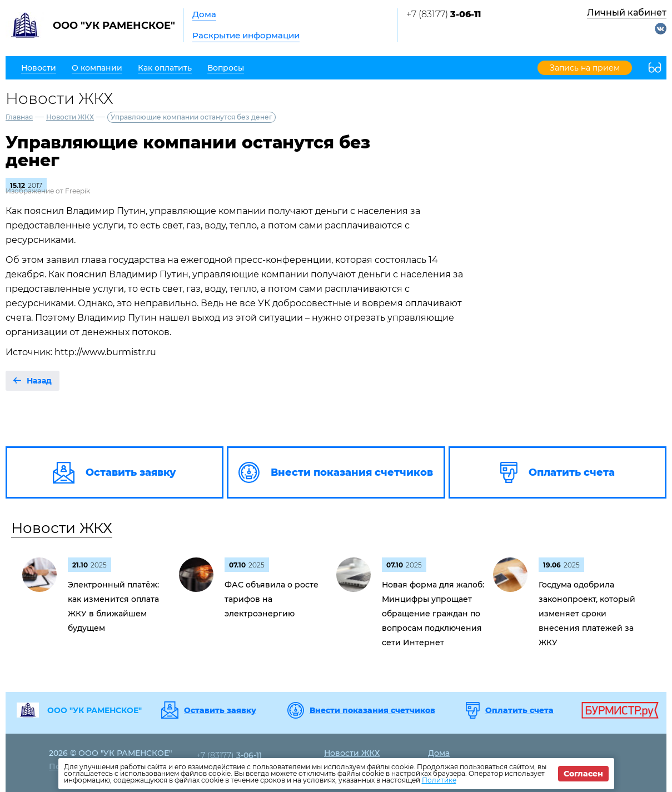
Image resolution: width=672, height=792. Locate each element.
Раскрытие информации (246, 35)
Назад (39, 381)
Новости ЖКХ (70, 117)
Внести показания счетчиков (372, 710)
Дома (204, 14)
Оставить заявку (220, 710)
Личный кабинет (627, 13)
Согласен (583, 774)
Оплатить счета (519, 710)
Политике (439, 780)
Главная (19, 117)
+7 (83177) (444, 14)
